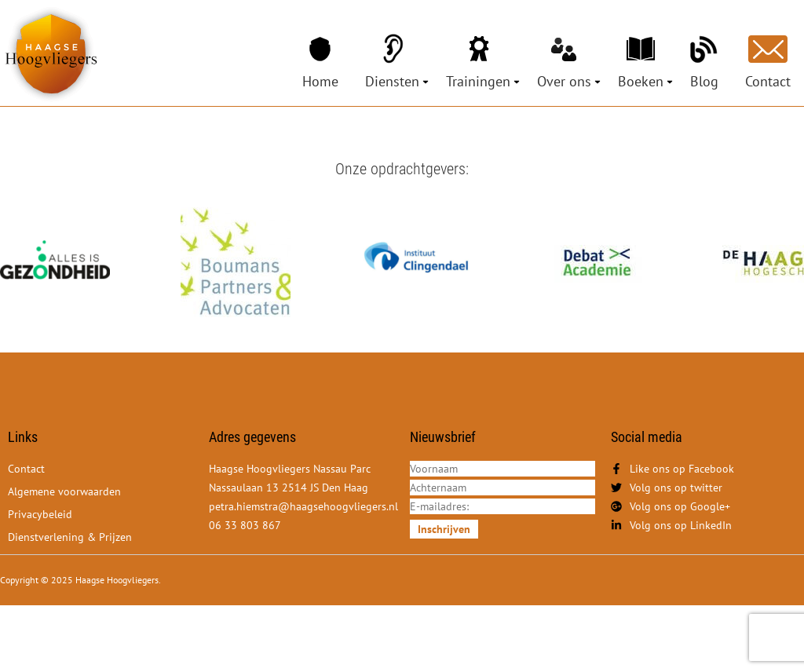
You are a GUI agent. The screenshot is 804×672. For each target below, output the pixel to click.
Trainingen (478, 81)
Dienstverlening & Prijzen (70, 537)
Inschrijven (444, 529)
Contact (768, 81)
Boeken (641, 81)
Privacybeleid (40, 514)
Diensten (392, 81)
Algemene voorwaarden (64, 491)
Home (320, 81)
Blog (704, 81)
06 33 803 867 (245, 525)
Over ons (564, 81)
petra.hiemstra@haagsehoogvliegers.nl (303, 506)
